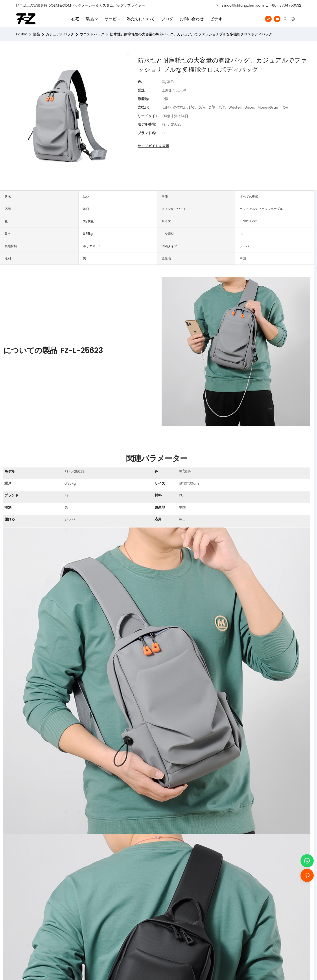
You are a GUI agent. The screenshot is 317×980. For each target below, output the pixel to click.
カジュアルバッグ (60, 34)
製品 (37, 34)
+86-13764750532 (283, 5)
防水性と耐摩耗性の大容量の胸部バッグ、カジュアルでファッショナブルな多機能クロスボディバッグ (191, 34)
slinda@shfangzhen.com (240, 5)
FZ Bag (22, 34)
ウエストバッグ (92, 34)
